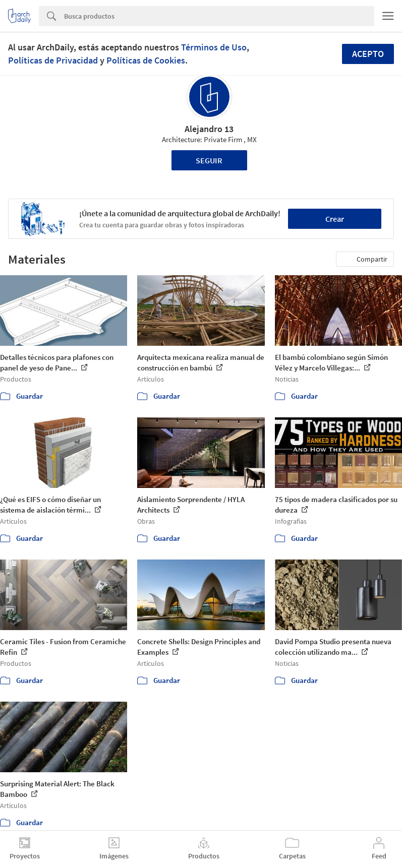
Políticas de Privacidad (53, 60)
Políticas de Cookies (146, 60)
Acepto (368, 54)
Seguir (209, 160)
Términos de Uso (214, 47)
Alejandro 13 (209, 129)
